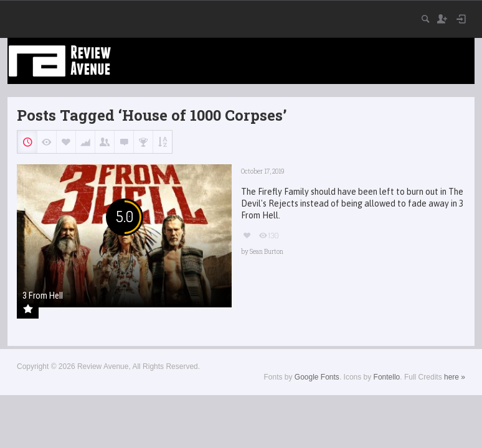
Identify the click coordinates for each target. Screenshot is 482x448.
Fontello (387, 377)
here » (455, 377)
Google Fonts (317, 377)
